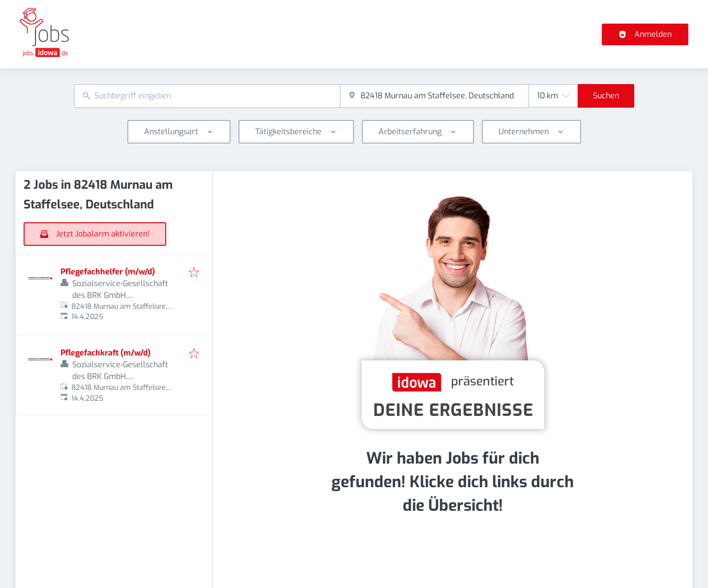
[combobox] (207, 96)
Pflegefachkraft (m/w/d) (105, 353)
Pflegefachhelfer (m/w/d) (108, 272)
